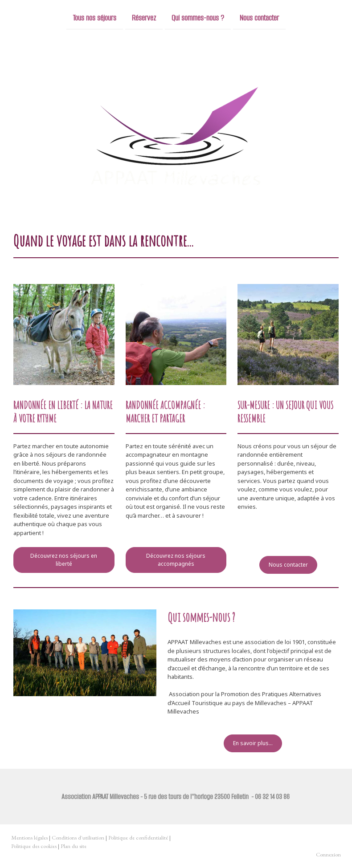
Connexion (328, 854)
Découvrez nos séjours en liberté (64, 560)
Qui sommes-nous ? (198, 17)
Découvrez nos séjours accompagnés (176, 560)
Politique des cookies (34, 846)
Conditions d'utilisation (78, 838)
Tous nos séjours (95, 17)
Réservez (144, 17)
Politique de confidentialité (138, 838)
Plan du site (74, 846)
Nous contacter (259, 17)
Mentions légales (29, 838)
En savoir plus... (253, 743)
